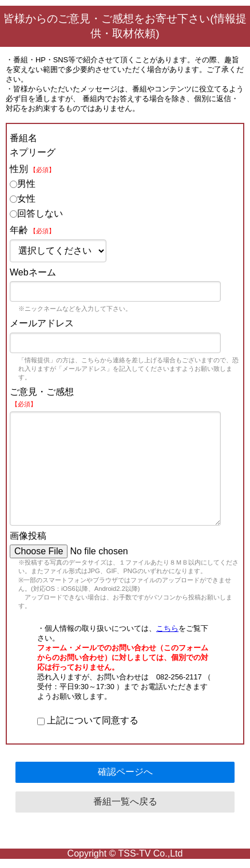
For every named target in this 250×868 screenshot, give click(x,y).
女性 (23, 199)
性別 (32, 169)
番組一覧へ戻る (125, 801)
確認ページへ (125, 772)
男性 (23, 184)
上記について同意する (88, 720)
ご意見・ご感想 (42, 397)
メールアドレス (42, 323)
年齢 (32, 230)
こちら (167, 628)
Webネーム (33, 272)
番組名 (23, 138)
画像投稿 (28, 536)
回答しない (36, 213)
